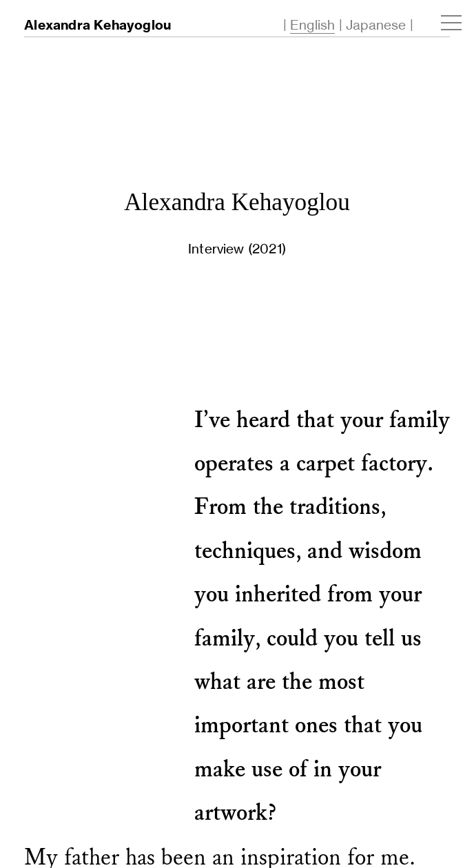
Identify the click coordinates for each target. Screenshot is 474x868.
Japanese (376, 25)
